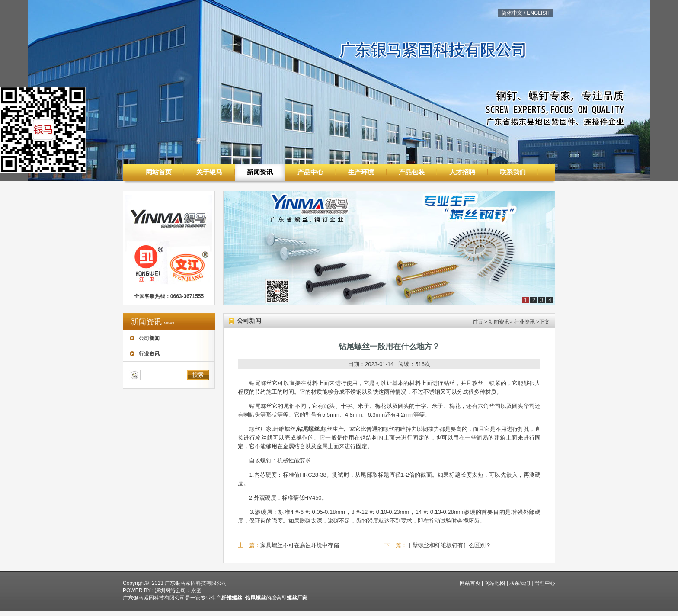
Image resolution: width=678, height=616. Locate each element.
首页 (478, 322)
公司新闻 (145, 338)
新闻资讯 (260, 172)
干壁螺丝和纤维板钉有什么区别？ (449, 545)
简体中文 (512, 13)
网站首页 (159, 172)
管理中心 (545, 583)
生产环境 (361, 172)
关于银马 (209, 172)
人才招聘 (462, 172)
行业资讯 (145, 354)
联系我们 (513, 172)
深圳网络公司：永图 (178, 590)
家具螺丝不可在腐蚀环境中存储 (300, 545)
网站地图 (495, 583)
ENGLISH (538, 13)
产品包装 (412, 172)
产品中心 (310, 172)
